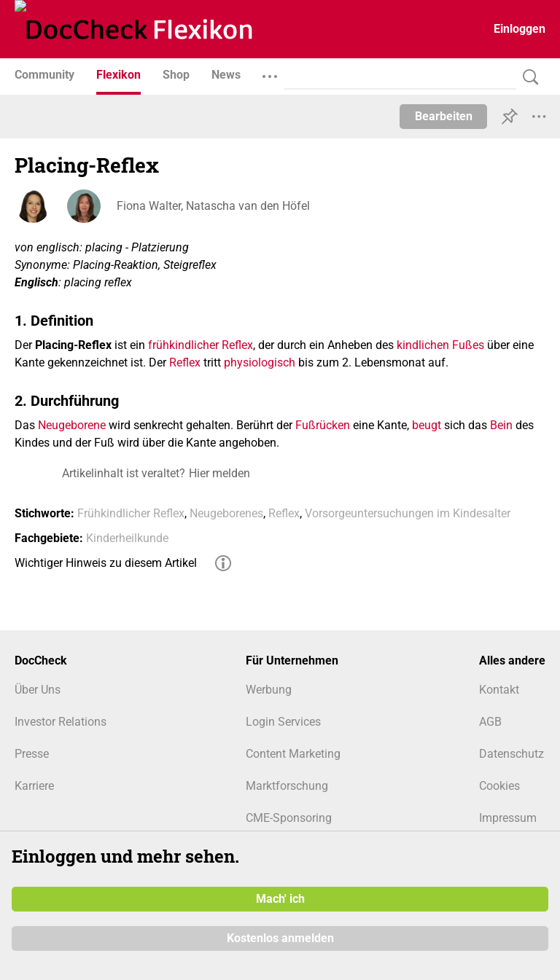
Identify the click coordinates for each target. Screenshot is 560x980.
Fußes (468, 345)
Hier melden (219, 473)
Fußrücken (323, 425)
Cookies (499, 786)
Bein (501, 425)
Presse (32, 754)
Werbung (269, 690)
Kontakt (499, 690)
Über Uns (38, 690)
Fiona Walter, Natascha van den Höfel (213, 206)
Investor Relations (61, 722)
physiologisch (260, 362)
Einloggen (520, 29)
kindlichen (423, 345)
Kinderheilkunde (127, 538)
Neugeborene (72, 425)
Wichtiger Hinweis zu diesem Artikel (106, 563)
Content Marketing (293, 754)
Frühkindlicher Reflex (131, 513)
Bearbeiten (444, 116)
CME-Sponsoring (289, 818)
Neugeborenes (226, 513)
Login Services (283, 722)
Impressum (508, 818)
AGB (490, 722)
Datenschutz (512, 754)
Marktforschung (287, 786)
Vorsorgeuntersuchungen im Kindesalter (408, 513)
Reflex (185, 362)
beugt (427, 425)
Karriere (34, 786)
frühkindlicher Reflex (201, 345)
